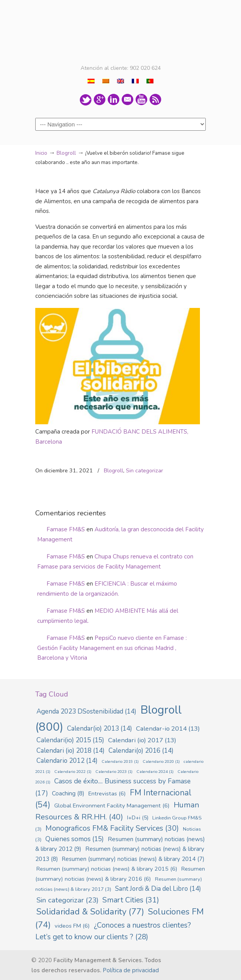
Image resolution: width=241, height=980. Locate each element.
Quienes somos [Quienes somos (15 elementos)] (75, 839)
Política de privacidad (131, 970)
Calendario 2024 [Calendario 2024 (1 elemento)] (155, 772)
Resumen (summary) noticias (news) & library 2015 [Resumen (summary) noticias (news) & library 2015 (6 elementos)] (107, 869)
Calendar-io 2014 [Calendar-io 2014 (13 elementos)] (168, 729)
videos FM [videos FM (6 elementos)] (72, 926)
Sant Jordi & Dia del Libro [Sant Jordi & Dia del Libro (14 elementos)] (158, 889)
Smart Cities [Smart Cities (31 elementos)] (131, 900)
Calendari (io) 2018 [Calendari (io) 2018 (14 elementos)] (71, 751)
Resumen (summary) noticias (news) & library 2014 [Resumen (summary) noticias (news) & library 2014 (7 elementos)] (133, 859)
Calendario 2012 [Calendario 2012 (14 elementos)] (67, 761)
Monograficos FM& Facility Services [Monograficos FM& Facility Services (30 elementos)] (112, 828)
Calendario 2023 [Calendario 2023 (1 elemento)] (114, 772)
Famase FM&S (66, 529)
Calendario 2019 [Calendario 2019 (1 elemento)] (120, 761)
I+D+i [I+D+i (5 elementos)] (138, 818)
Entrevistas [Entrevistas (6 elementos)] (107, 793)
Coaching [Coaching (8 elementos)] (68, 793)
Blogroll (66, 153)
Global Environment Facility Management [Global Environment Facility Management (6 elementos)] (112, 805)
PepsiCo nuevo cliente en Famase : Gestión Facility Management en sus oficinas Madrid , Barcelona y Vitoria (112, 648)
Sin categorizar (145, 471)
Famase (120, 31)
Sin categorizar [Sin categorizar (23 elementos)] (67, 900)
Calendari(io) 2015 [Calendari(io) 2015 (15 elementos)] (70, 740)
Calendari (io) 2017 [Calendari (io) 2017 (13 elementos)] (142, 740)
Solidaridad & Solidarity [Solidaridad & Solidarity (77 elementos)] (90, 912)
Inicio (41, 153)
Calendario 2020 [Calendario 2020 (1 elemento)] (161, 761)
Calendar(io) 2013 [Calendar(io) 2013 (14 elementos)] (100, 729)
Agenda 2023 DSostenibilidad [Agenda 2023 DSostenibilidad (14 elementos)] (86, 711)
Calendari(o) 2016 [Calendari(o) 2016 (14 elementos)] (141, 751)
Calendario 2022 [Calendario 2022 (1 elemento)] (73, 772)
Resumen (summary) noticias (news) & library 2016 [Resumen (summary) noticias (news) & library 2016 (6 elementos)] (120, 874)
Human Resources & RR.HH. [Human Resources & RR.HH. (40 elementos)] (117, 811)
